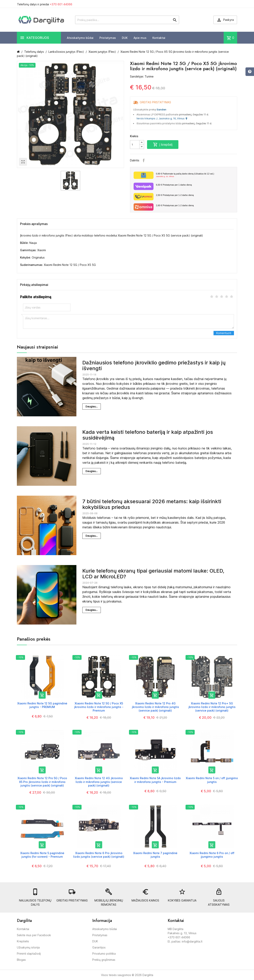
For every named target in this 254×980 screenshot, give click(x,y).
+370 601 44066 (61, 4)
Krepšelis (23, 941)
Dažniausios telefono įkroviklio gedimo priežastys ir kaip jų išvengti (154, 365)
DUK (125, 38)
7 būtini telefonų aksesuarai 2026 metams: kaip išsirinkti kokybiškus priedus (152, 504)
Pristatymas (108, 38)
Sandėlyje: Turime (142, 76)
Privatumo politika (104, 954)
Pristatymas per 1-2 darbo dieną (175, 195)
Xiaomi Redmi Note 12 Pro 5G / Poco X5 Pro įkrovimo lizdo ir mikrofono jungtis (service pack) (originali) (42, 782)
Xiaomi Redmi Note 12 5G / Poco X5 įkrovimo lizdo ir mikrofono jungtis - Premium (99, 707)
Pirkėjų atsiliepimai (34, 285)
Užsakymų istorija (28, 947)
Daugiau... (92, 406)
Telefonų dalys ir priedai (45, 4)
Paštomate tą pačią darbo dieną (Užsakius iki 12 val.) (195, 175)
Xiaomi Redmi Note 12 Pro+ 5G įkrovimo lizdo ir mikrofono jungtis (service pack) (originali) (212, 707)
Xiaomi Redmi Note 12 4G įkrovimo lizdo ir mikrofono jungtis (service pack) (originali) (99, 782)
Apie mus (140, 38)
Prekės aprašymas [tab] (34, 224)
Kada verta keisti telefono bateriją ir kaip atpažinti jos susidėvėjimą (148, 435)
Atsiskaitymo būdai (80, 38)
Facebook (144, 160)
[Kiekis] (135, 145)
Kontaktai (159, 38)
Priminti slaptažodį (29, 954)
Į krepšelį (163, 145)
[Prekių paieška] (127, 20)
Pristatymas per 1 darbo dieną (174, 185)
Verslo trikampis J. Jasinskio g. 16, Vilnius (162, 118)
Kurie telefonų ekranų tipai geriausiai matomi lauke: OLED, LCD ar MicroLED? (153, 574)
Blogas (21, 960)
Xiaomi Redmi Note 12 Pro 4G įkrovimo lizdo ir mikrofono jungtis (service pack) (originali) (155, 707)
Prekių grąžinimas (104, 960)
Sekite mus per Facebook (34, 935)
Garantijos (99, 947)
